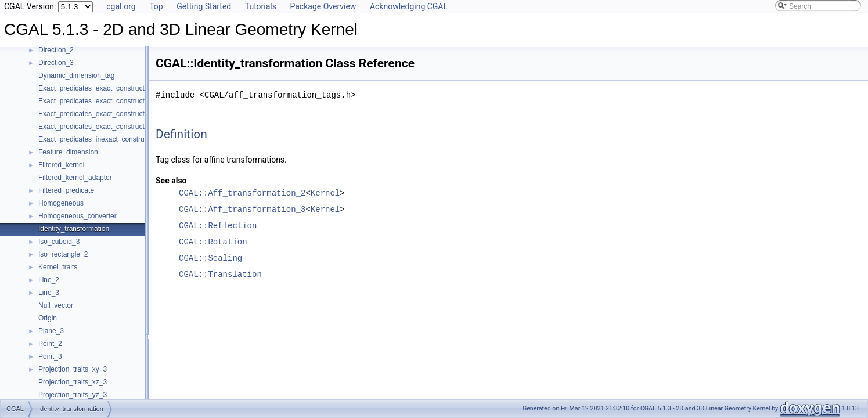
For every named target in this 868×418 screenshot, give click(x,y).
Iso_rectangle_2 (63, 254)
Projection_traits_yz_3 (73, 395)
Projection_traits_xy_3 (73, 369)
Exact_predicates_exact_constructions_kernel (109, 88)
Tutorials (261, 6)
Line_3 (49, 293)
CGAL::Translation (220, 274)
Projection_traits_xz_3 (73, 382)
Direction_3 (56, 63)
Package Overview (323, 6)
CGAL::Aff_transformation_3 (242, 209)
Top (156, 6)
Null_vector (56, 305)
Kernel (325, 193)
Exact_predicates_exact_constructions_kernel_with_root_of (130, 114)
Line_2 (49, 280)
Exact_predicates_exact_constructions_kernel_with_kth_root (132, 101)
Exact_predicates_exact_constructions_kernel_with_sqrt (125, 127)
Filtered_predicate (66, 190)
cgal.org (121, 6)
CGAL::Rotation (213, 242)
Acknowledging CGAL (409, 6)
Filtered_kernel (61, 165)
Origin (48, 318)
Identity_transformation (74, 229)
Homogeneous (61, 203)
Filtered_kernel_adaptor (75, 178)
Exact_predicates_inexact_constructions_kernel (112, 139)
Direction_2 (56, 50)
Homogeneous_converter (78, 216)
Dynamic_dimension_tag (76, 75)
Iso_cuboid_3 (59, 242)
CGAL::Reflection (218, 226)
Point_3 (50, 356)
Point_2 (50, 344)
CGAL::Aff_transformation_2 (242, 193)
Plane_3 (51, 331)
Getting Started (204, 6)
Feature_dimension (68, 152)
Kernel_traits (58, 267)
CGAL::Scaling (210, 258)
